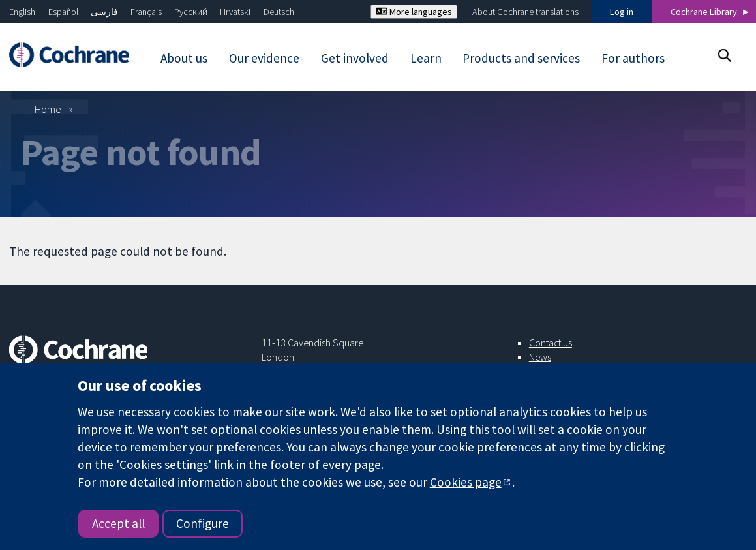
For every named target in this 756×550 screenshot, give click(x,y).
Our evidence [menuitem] (264, 58)
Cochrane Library (704, 12)
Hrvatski (235, 12)
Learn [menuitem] (426, 58)
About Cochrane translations (525, 12)
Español (63, 12)
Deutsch (279, 12)
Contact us (551, 343)
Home (48, 109)
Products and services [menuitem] (521, 58)
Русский (191, 12)
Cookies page (466, 482)
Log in (622, 12)
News (540, 357)
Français (146, 12)
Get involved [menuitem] (355, 58)
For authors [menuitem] (633, 58)
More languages (414, 12)
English (22, 12)
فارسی (104, 12)
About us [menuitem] (184, 58)
